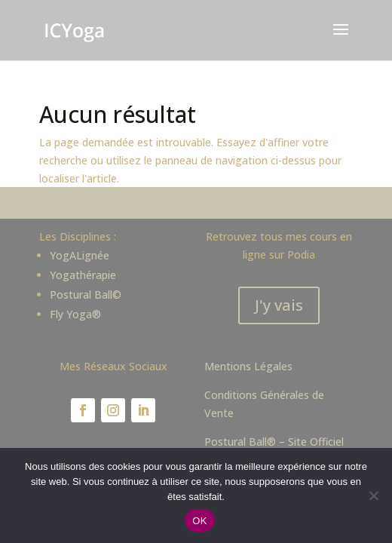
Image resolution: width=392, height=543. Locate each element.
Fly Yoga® (75, 314)
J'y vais (279, 305)
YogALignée (80, 255)
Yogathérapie (83, 275)
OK (199, 521)
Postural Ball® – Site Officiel (274, 442)
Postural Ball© (86, 295)
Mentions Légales (248, 366)
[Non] (373, 495)
